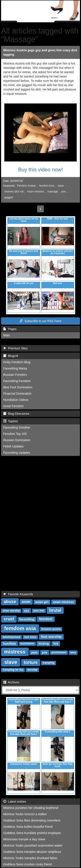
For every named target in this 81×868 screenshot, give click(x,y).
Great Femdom (13, 406)
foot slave (30, 637)
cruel (9, 619)
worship (32, 670)
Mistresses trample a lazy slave (24, 839)
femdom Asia (47, 186)
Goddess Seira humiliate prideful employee (32, 833)
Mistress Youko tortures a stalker (25, 814)
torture (31, 662)
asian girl (42, 602)
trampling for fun (13, 670)
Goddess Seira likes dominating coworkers (32, 820)
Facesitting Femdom (17, 381)
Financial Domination (17, 394)
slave (61, 186)
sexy (73, 653)
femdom (46, 619)
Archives (11, 682)
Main (6, 335)
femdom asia (20, 628)
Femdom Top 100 (15, 434)
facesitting (27, 619)
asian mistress (63, 602)
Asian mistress (36, 192)
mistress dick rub (14, 192)
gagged (9, 197)
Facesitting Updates (17, 453)
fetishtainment (11, 637)
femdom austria (51, 629)
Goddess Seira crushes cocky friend (27, 864)
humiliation (27, 644)
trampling (48, 663)
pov (64, 192)
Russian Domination (17, 440)
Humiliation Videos (16, 400)
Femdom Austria (26, 186)
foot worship (51, 637)
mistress (15, 652)
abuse (10, 602)
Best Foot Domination (18, 387)
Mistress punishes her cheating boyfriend (31, 808)
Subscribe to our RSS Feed (40, 321)
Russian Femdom (15, 375)
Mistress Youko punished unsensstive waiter (33, 845)
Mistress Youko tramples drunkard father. (31, 858)
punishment (59, 653)
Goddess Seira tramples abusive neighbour (32, 852)
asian (26, 602)
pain (34, 652)
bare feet (39, 611)
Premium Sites (15, 348)
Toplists (11, 421)
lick (56, 644)
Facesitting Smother (17, 428)
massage (53, 192)
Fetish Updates (13, 446)
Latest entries (15, 802)
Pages (10, 329)
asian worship (11, 611)
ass (27, 611)
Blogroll (11, 356)
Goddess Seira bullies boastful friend (28, 827)
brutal (55, 610)
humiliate (9, 644)
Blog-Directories (16, 414)
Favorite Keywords (18, 594)
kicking (44, 644)
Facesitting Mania (15, 368)
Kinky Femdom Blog (17, 362)
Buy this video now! (40, 170)
